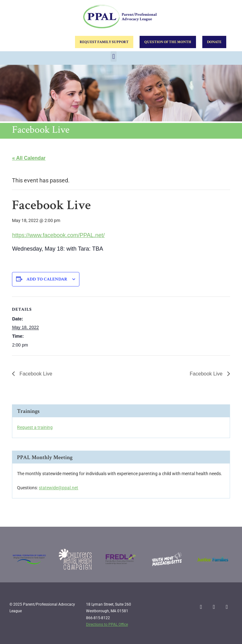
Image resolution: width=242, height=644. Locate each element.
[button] (114, 56)
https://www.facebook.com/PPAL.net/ (58, 235)
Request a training (35, 427)
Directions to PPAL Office (107, 625)
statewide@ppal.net (58, 488)
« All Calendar (29, 158)
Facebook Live (35, 374)
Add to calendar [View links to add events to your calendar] (47, 279)
